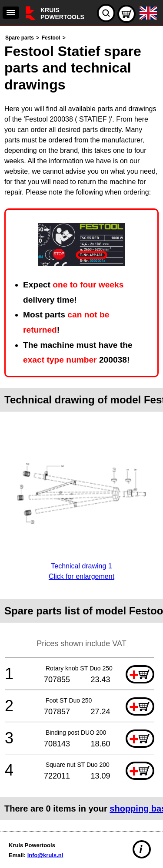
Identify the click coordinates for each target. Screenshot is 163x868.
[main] (81, 426)
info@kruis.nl (45, 855)
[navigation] (11, 13)
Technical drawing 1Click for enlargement (81, 566)
